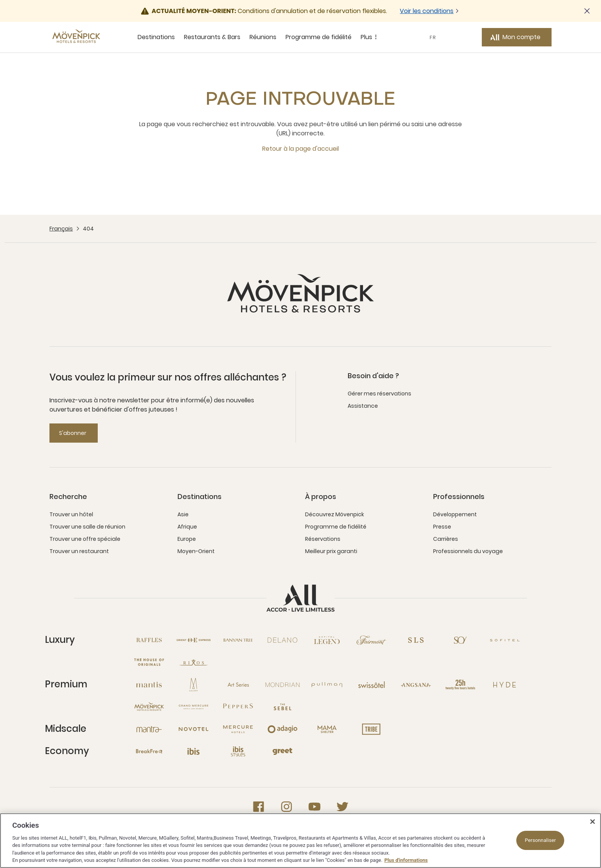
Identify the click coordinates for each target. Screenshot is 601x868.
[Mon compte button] (517, 37)
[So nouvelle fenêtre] (460, 640)
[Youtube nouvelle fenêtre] (314, 807)
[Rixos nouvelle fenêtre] (194, 662)
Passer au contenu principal (0, 0)
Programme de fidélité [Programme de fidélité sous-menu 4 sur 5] (319, 37)
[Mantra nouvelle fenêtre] (149, 729)
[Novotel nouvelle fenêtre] (194, 729)
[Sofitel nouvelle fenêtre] (505, 640)
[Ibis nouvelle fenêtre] (194, 751)
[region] (300, 841)
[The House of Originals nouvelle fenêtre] (149, 662)
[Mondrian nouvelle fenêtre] (282, 685)
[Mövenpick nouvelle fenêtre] (149, 707)
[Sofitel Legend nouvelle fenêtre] (327, 640)
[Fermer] (593, 822)
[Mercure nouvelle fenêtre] (238, 729)
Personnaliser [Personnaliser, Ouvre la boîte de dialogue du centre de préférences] (540, 840)
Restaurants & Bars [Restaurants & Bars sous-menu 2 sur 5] (212, 37)
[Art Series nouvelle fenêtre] (238, 685)
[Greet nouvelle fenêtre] (282, 751)
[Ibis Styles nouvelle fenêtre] (238, 751)
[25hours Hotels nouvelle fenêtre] (460, 685)
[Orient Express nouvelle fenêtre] (194, 640)
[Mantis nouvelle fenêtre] (149, 685)
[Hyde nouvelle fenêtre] (505, 685)
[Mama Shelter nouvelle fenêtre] (327, 729)
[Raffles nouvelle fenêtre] (149, 640)
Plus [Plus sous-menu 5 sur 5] (370, 37)
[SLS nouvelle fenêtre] (416, 640)
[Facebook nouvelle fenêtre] (259, 807)
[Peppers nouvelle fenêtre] (238, 707)
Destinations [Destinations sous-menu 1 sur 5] (156, 37)
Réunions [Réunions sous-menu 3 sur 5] (263, 37)
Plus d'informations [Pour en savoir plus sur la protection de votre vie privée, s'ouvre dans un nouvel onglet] (406, 860)
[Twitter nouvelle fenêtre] (342, 807)
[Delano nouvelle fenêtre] (282, 640)
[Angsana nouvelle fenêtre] (416, 685)
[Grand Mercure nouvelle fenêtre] (194, 707)
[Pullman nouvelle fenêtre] (327, 685)
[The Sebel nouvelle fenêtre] (282, 707)
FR (433, 37)
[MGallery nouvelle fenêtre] (194, 685)
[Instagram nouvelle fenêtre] (287, 807)
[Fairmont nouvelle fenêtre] (371, 640)
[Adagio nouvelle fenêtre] (282, 729)
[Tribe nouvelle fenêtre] (371, 729)
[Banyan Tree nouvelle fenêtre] (238, 640)
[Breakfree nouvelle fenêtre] (149, 751)
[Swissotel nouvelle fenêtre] (371, 685)
